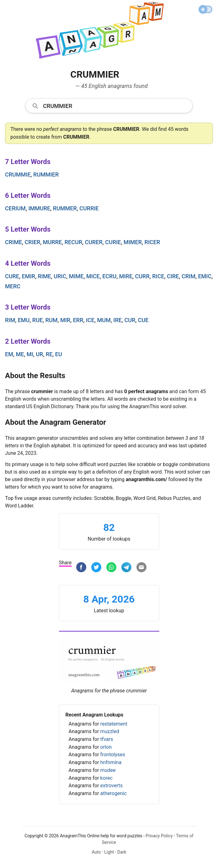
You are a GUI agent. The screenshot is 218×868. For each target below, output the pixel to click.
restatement (114, 724)
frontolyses (113, 755)
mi (30, 354)
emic (205, 276)
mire (126, 276)
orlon (106, 747)
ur (39, 354)
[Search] (115, 105)
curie (113, 242)
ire (117, 320)
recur (73, 242)
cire (173, 276)
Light (109, 852)
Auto (96, 852)
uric (60, 276)
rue (37, 320)
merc (13, 286)
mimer (133, 242)
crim (189, 276)
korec (106, 778)
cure (12, 276)
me (20, 354)
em (9, 354)
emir (29, 276)
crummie (18, 175)
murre (52, 242)
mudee (108, 770)
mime (76, 276)
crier (33, 242)
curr (142, 276)
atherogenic (114, 793)
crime (13, 242)
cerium (15, 208)
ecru (109, 276)
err (78, 320)
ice (90, 320)
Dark (122, 852)
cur (130, 320)
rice (158, 276)
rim (10, 320)
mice (93, 276)
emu (24, 320)
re (49, 354)
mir (65, 320)
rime (44, 276)
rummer (65, 208)
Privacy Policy (159, 836)
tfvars (107, 739)
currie (89, 208)
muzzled (110, 731)
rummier (46, 175)
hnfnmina (111, 762)
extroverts (112, 786)
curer (94, 242)
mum (104, 320)
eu (59, 354)
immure (39, 208)
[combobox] (109, 105)
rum (52, 320)
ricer (152, 242)
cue (143, 320)
